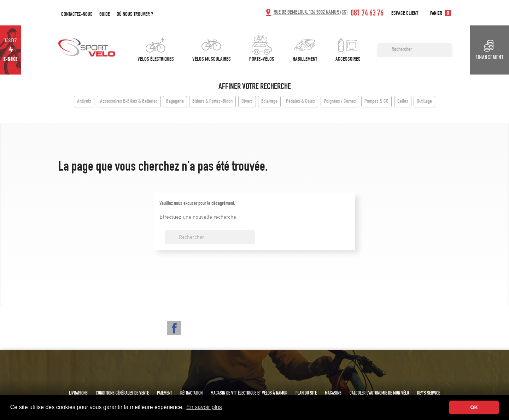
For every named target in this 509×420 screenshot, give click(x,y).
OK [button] (474, 407)
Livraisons (78, 394)
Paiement (165, 394)
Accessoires (348, 60)
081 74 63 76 (367, 14)
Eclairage (269, 102)
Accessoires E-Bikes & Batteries (129, 102)
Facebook (174, 328)
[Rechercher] (414, 50)
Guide (105, 15)
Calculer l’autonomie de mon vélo (379, 394)
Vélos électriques (156, 60)
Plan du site (306, 394)
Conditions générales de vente (122, 394)
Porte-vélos (262, 60)
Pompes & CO (376, 102)
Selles (403, 102)
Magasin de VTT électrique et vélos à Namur (249, 394)
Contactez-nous (77, 15)
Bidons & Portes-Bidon (212, 102)
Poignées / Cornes (340, 102)
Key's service (429, 394)
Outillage (424, 102)
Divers (247, 102)
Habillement (305, 60)
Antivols (84, 102)
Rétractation (191, 394)
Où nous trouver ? (135, 15)
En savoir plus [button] (204, 407)
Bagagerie (175, 102)
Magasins (333, 394)
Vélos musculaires (212, 60)
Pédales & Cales (300, 102)
